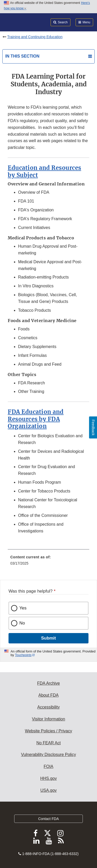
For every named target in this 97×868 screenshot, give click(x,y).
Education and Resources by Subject (45, 171)
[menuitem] (48, 562)
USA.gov (48, 790)
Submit (48, 638)
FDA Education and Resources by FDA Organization (36, 419)
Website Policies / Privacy (49, 731)
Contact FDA (48, 819)
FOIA (48, 766)
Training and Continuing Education (35, 37)
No (22, 623)
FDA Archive (48, 683)
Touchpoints (23, 655)
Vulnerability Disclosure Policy (49, 755)
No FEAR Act (48, 743)
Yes (23, 608)
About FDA (48, 695)
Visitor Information (49, 719)
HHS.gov (48, 778)
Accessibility (48, 707)
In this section (22, 56)
